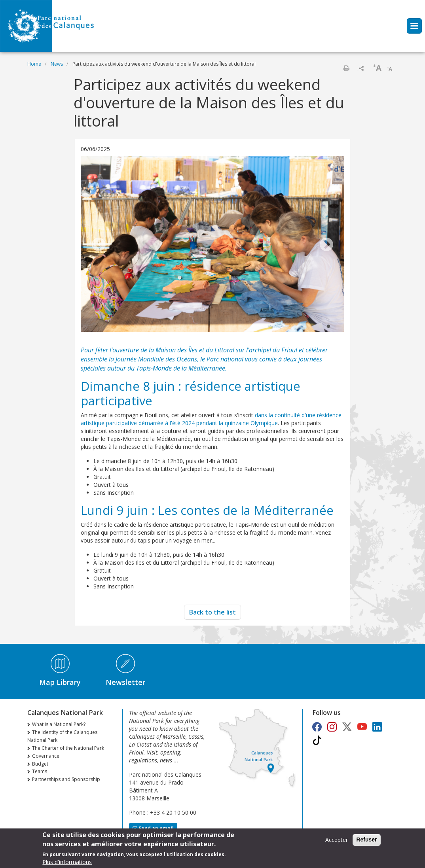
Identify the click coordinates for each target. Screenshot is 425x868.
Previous (99, 245)
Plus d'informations (67, 862)
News (57, 64)
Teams (40, 771)
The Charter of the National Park (68, 748)
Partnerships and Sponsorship (66, 779)
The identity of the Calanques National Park (62, 736)
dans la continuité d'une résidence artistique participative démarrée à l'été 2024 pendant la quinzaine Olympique (211, 419)
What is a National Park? (59, 724)
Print (346, 68)
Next (326, 245)
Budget (40, 764)
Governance (46, 756)
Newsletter (125, 682)
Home (34, 64)
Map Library (60, 682)
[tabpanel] (212, 245)
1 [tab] (321, 327)
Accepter (337, 840)
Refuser (366, 840)
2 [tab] (328, 327)
